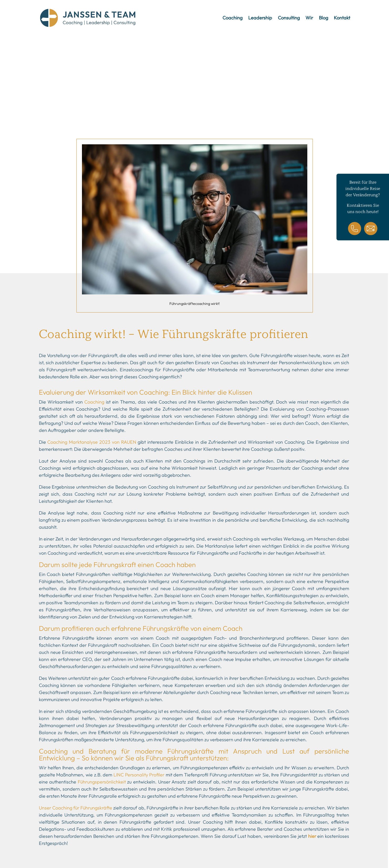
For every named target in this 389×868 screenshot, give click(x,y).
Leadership (260, 18)
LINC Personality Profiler (139, 775)
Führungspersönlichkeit (102, 782)
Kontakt (342, 18)
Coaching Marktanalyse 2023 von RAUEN (92, 442)
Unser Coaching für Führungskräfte (76, 808)
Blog (323, 18)
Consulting (289, 18)
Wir (309, 18)
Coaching (232, 18)
